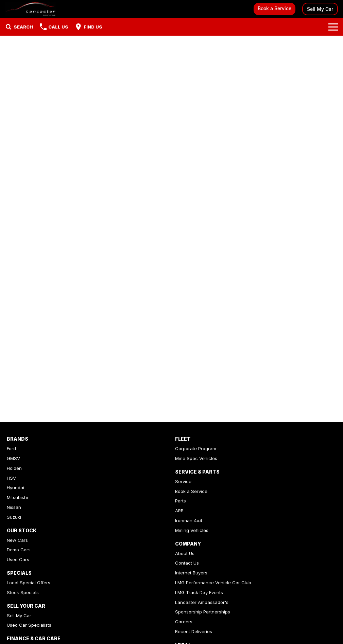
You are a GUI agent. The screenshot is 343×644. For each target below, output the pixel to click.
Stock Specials (23, 592)
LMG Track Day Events (199, 592)
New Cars (17, 540)
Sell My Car (320, 9)
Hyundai (15, 487)
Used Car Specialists (29, 625)
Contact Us (187, 563)
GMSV (13, 458)
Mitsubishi (17, 497)
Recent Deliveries (194, 631)
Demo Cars (19, 550)
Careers (184, 622)
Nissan (14, 507)
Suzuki (14, 517)
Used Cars (18, 559)
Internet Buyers (191, 573)
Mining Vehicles (192, 530)
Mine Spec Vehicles (196, 458)
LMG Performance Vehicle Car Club (213, 583)
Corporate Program (196, 448)
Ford (11, 448)
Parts (181, 501)
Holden (14, 468)
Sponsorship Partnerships (203, 612)
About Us (185, 553)
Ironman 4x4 (189, 520)
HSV (11, 478)
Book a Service (275, 8)
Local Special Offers (29, 583)
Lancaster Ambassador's (202, 602)
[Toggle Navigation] (333, 27)
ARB (179, 511)
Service (183, 481)
